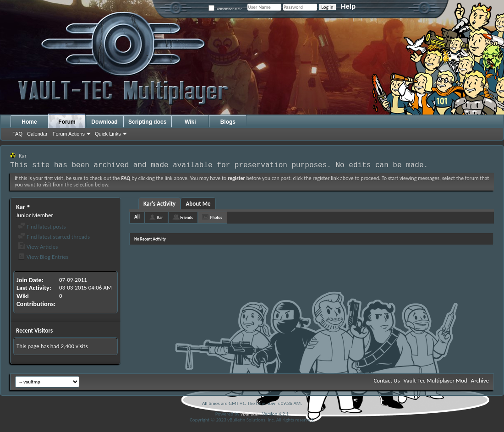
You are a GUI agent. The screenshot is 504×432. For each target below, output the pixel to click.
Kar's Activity (159, 204)
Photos (216, 217)
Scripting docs (147, 122)
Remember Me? (225, 9)
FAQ (17, 134)
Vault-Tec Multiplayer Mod (436, 380)
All (137, 217)
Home (29, 122)
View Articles (38, 247)
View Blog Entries (43, 257)
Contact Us (386, 380)
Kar (160, 217)
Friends (187, 217)
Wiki (190, 122)
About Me (198, 204)
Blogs (228, 122)
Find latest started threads (54, 237)
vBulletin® (251, 414)
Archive (480, 380)
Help (348, 6)
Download (104, 122)
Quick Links (108, 134)
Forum (67, 122)
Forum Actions (69, 134)
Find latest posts (42, 227)
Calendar (37, 134)
